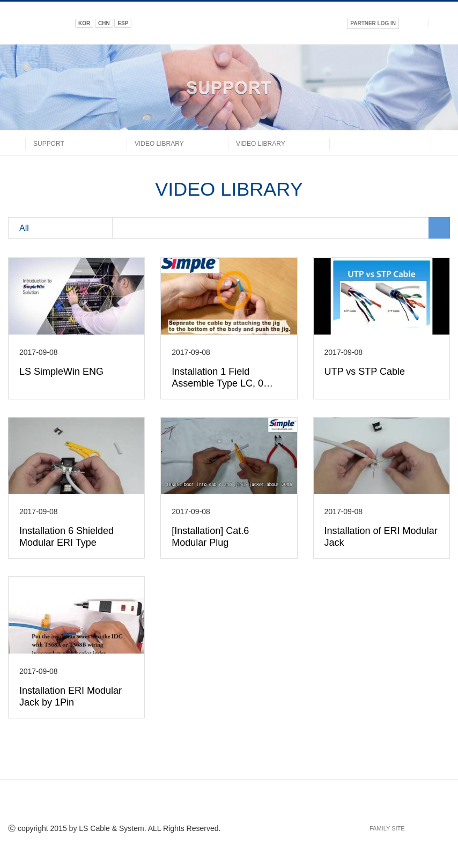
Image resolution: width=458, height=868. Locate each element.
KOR (84, 23)
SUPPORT (49, 144)
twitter (210, 804)
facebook (190, 804)
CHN (104, 23)
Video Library (159, 144)
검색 (414, 23)
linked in (229, 804)
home (17, 143)
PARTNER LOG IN (373, 23)
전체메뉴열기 (443, 23)
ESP (123, 23)
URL (268, 804)
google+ (248, 804)
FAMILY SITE (387, 828)
